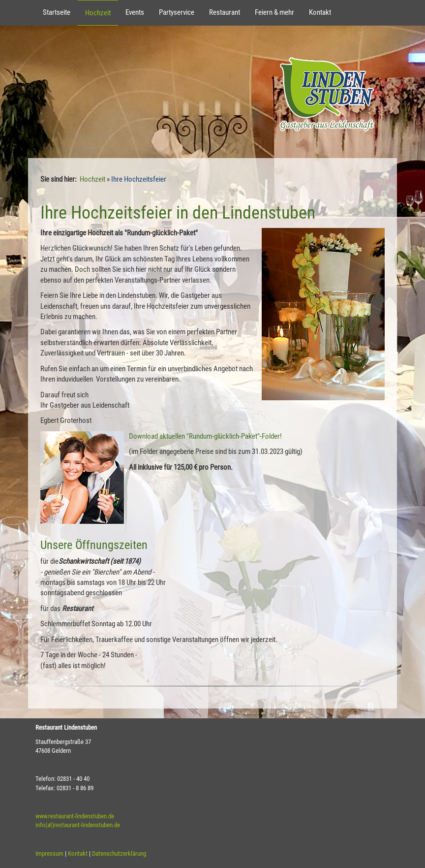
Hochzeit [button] (98, 13)
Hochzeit (92, 179)
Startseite (57, 12)
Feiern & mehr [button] (274, 12)
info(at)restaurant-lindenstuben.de (78, 825)
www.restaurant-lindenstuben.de (75, 816)
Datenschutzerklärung (119, 853)
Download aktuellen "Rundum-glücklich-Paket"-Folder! (205, 436)
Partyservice (177, 12)
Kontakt (78, 853)
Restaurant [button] (225, 12)
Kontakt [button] (320, 12)
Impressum (49, 853)
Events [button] (135, 12)
